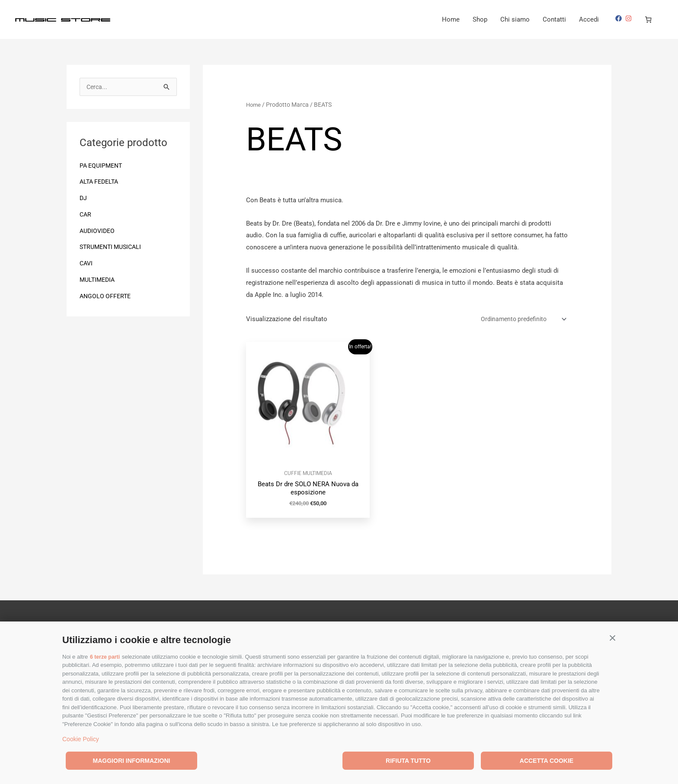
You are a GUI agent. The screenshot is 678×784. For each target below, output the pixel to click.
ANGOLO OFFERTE (106, 297)
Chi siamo (515, 19)
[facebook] (620, 18)
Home (451, 19)
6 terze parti (106, 657)
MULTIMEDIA (99, 280)
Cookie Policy (81, 739)
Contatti (554, 19)
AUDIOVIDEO (98, 232)
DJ (83, 199)
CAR (86, 215)
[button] (612, 638)
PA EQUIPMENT (102, 166)
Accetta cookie (547, 761)
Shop (480, 19)
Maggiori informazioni (132, 761)
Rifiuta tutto (408, 761)
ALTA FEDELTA (101, 182)
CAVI (87, 264)
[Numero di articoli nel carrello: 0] (649, 19)
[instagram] (630, 18)
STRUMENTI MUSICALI (113, 248)
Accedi (589, 19)
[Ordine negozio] (518, 320)
